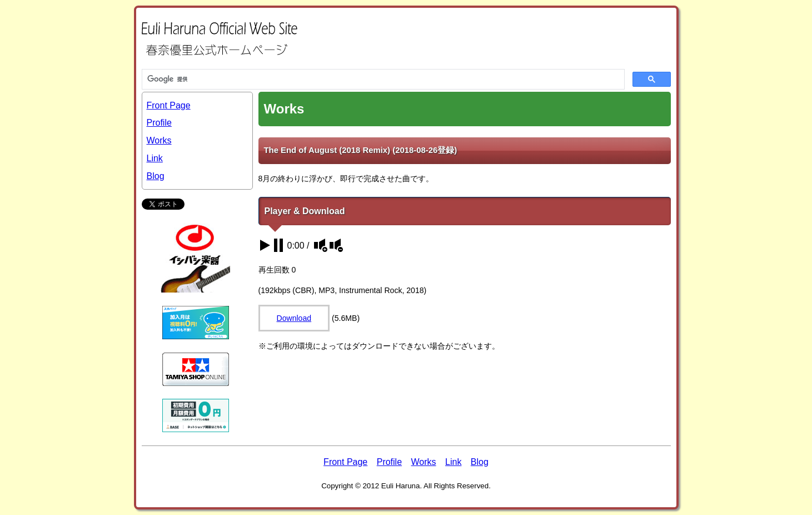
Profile (159, 123)
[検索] (382, 80)
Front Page (169, 105)
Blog (156, 176)
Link (155, 158)
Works (159, 140)
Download (294, 318)
